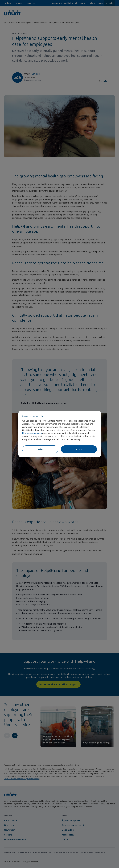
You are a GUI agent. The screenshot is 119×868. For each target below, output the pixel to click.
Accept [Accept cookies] (79, 449)
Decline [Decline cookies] (40, 449)
